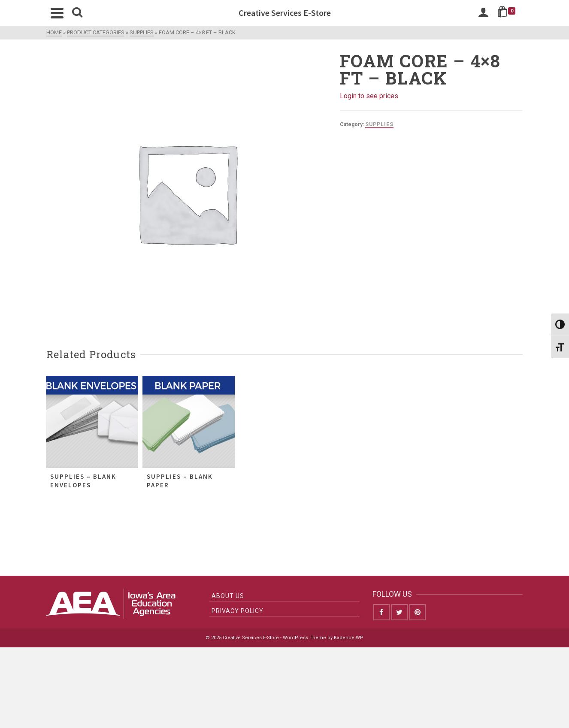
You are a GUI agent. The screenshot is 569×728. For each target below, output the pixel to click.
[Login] (483, 13)
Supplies (379, 124)
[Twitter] (400, 612)
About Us (228, 596)
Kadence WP (349, 638)
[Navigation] (57, 13)
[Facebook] (381, 612)
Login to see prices (369, 96)
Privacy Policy (238, 611)
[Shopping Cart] (508, 13)
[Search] (77, 13)
